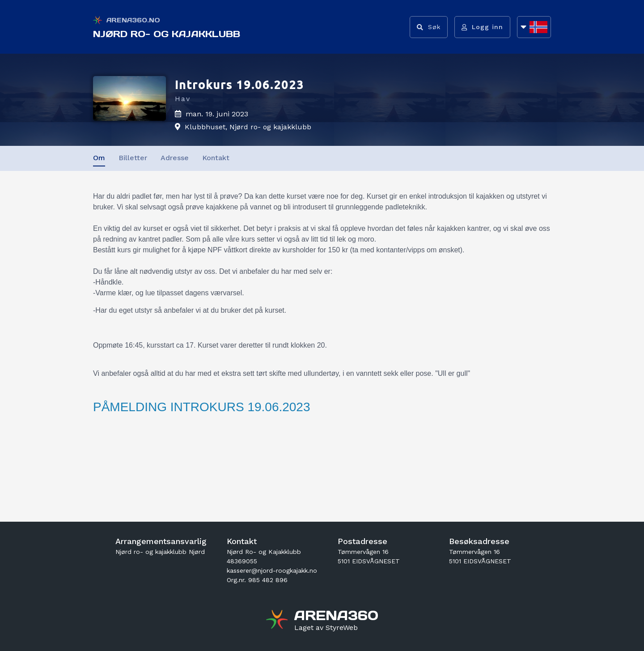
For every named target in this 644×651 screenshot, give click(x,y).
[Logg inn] (482, 27)
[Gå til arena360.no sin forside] (278, 621)
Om (99, 158)
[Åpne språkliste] (534, 27)
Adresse (175, 158)
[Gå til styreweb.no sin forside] (326, 628)
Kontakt (216, 158)
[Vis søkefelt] (429, 27)
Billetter (133, 158)
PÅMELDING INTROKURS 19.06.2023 (202, 407)
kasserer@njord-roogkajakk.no (272, 570)
